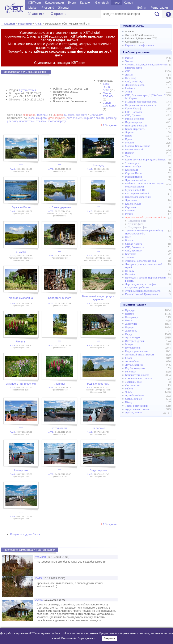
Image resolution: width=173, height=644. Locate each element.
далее (113, 125)
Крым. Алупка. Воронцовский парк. (146, 160)
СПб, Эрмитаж (134, 251)
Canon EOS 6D (108, 95)
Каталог (86, 3)
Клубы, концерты (135, 368)
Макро (129, 344)
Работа (129, 389)
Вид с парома (98, 470)
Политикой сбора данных (78, 638)
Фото (116, 3)
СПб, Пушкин (133, 115)
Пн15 (39, 578)
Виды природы (134, 122)
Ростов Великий (134, 150)
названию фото (37, 118)
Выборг (130, 153)
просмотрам (27, 121)
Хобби (129, 392)
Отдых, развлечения (137, 351)
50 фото (69, 115)
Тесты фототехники (136, 406)
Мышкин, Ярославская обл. (141, 102)
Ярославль (131, 200)
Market (33, 8)
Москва (129, 143)
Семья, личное (133, 399)
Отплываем (60, 428)
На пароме (98, 428)
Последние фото (137, 221)
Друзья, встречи (134, 365)
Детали (129, 75)
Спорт (129, 358)
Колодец (98, 165)
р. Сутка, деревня (60, 207)
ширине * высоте (94, 118)
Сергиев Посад (134, 173)
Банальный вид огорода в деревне (98, 298)
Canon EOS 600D (109, 104)
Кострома (131, 254)
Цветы (129, 320)
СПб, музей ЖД (134, 82)
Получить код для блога (25, 534)
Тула (128, 156)
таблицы (42, 115)
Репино (129, 214)
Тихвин (129, 258)
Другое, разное (134, 412)
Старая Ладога (133, 244)
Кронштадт (132, 170)
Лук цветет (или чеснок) (21, 384)
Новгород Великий (136, 126)
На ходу (130, 271)
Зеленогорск (132, 163)
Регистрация (159, 8)
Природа (130, 310)
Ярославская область (137, 180)
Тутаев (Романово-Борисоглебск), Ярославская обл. (144, 232)
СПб (128, 71)
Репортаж (131, 372)
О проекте (58, 14)
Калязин (130, 211)
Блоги (72, 3)
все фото (81, 115)
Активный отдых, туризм (140, 355)
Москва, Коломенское (138, 146)
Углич (128, 92)
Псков (129, 136)
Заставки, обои (134, 382)
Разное (129, 58)
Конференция (54, 3)
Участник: (133, 26)
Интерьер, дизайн (135, 341)
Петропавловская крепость (140, 105)
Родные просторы (98, 384)
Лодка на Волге (21, 207)
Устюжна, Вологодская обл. (141, 261)
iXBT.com (35, 3)
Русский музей (134, 177)
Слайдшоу (96, 115)
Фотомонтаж (132, 385)
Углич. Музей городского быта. (143, 291)
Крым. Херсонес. (135, 129)
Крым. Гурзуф (133, 108)
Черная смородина (21, 298)
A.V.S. (38, 24)
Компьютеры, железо (137, 375)
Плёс (128, 237)
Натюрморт (132, 317)
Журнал (64, 8)
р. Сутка (21, 252)
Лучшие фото (135, 224)
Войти (141, 8)
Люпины (21, 342)
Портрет (130, 327)
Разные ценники (134, 119)
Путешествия (28, 90)
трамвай (41, 557)
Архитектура (132, 337)
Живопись (131, 331)
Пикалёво (131, 274)
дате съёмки (74, 118)
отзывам (41, 121)
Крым (128, 139)
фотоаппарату (57, 121)
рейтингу (12, 121)
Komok (128, 3)
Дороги (129, 132)
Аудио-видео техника (137, 409)
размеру (111, 118)
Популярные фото (138, 227)
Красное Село (133, 204)
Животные (131, 324)
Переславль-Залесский (138, 197)
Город (128, 334)
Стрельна (130, 207)
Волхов (129, 240)
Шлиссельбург (134, 167)
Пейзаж (129, 314)
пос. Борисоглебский (137, 194)
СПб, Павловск (134, 112)
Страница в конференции (140, 45)
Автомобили (132, 361)
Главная (9, 24)
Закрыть (109, 638)
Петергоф (131, 78)
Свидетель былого (60, 298)
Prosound (48, 8)
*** (21, 165)
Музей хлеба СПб (135, 190)
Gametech (102, 3)
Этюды (129, 61)
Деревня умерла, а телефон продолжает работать (141, 286)
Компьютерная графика (139, 379)
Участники (36, 14)
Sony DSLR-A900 (107, 87)
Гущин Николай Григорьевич (142, 294)
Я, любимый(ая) (134, 396)
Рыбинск (130, 88)
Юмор (129, 402)
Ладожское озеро (135, 85)
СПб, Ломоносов (135, 247)
